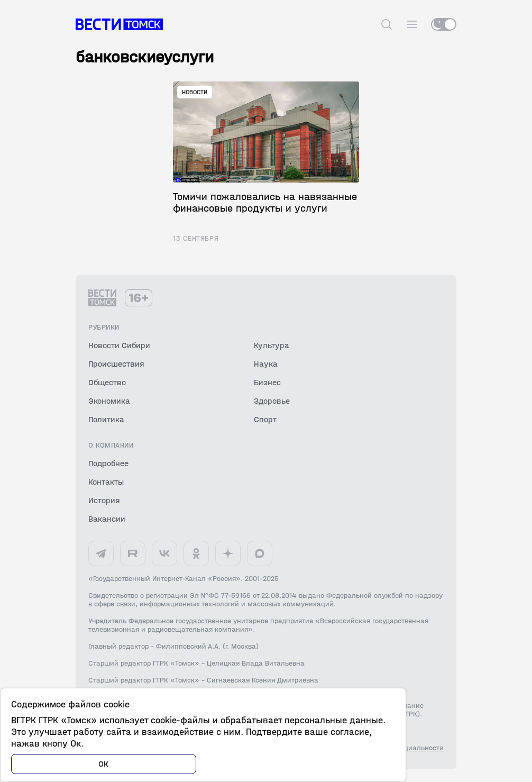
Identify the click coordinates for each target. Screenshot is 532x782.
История (104, 500)
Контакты (106, 482)
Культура (272, 345)
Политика (106, 419)
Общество (107, 382)
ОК (104, 764)
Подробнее (108, 463)
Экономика (109, 401)
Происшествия (116, 364)
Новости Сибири (119, 345)
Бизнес (267, 382)
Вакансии (107, 519)
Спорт (265, 419)
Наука (266, 364)
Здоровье (272, 401)
